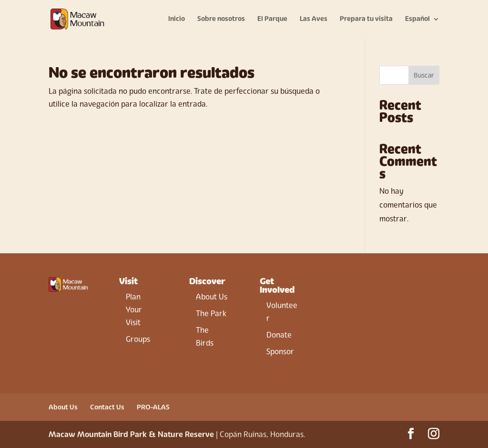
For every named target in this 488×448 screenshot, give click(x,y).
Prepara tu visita (366, 19)
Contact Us (107, 407)
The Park (211, 314)
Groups (138, 339)
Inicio (177, 19)
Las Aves (314, 19)
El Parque (272, 19)
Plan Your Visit (134, 310)
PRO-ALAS (153, 407)
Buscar (424, 75)
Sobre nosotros (221, 19)
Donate (279, 335)
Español (417, 19)
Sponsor (280, 352)
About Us (212, 297)
